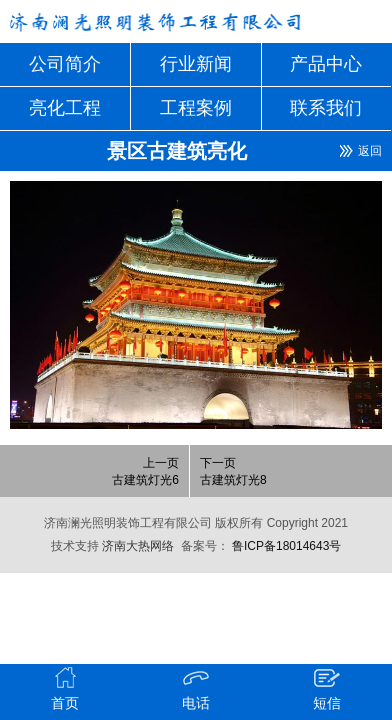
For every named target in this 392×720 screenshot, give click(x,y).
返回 (370, 151)
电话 (196, 687)
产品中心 (326, 64)
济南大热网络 (136, 546)
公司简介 (65, 64)
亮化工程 (65, 108)
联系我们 (326, 108)
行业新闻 (196, 64)
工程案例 (196, 108)
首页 (65, 687)
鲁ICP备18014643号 (285, 546)
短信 (327, 687)
